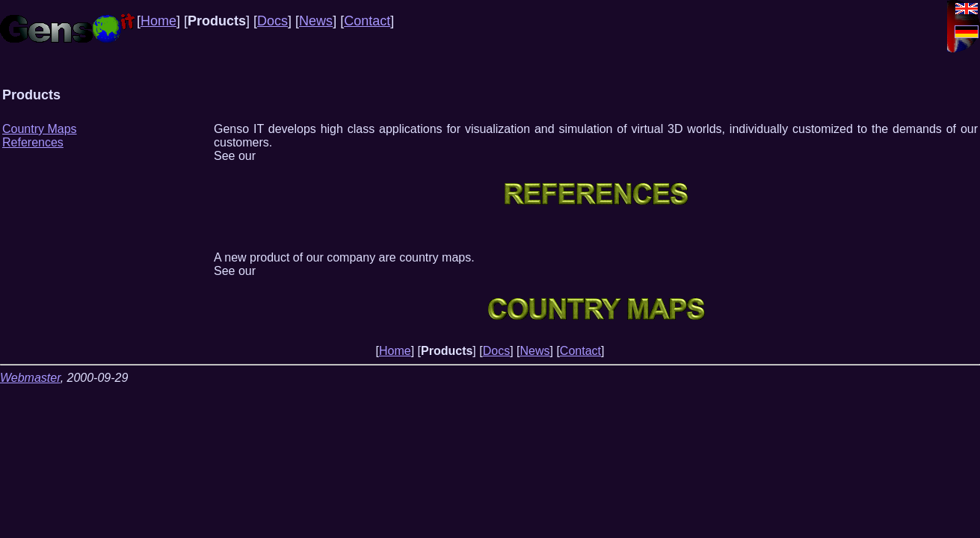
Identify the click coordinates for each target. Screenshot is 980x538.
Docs (272, 21)
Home (158, 21)
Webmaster (30, 378)
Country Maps (40, 129)
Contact (367, 21)
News (316, 21)
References (33, 142)
